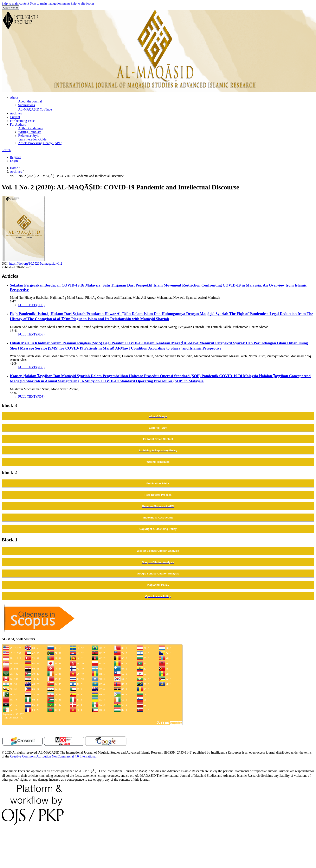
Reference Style (29, 136)
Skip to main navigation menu (50, 3)
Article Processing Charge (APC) (40, 143)
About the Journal (30, 101)
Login (14, 161)
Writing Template (30, 132)
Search (6, 150)
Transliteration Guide (32, 139)
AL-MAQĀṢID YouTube (35, 109)
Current (15, 117)
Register (15, 157)
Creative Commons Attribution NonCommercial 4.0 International (53, 756)
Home (14, 168)
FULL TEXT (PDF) (31, 305)
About (14, 98)
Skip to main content (15, 3)
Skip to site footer (82, 3)
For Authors (18, 124)
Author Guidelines (30, 128)
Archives (16, 113)
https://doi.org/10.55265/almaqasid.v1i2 (36, 263)
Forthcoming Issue (22, 121)
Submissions (27, 105)
